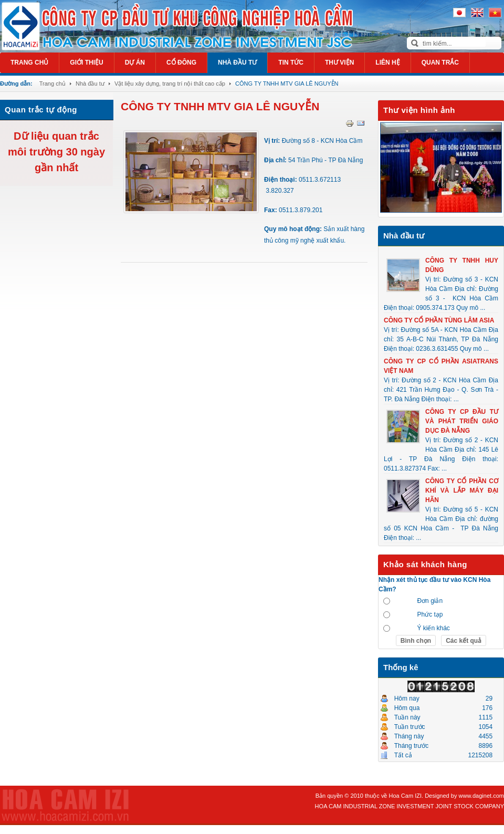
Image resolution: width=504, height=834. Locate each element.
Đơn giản (430, 601)
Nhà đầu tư (90, 84)
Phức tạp (430, 614)
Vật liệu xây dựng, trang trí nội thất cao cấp (170, 84)
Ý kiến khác (433, 628)
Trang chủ (52, 84)
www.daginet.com (481, 796)
